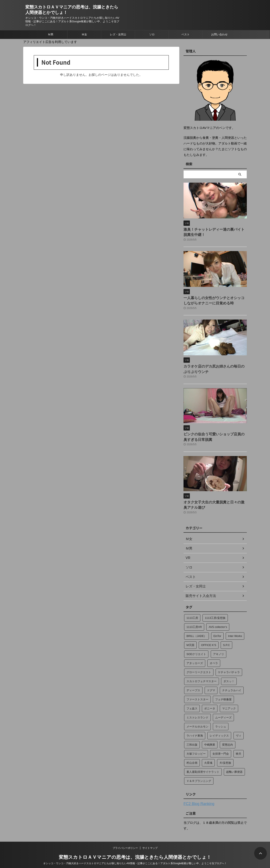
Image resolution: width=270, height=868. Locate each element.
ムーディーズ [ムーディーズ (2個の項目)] (223, 711)
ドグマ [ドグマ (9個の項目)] (211, 684)
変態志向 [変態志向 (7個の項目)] (228, 738)
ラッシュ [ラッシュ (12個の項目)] (221, 720)
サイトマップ (150, 841)
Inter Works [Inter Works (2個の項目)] (235, 630)
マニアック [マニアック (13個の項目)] (229, 702)
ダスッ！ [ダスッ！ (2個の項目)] (229, 675)
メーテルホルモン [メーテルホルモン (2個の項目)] (197, 720)
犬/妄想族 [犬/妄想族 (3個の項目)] (225, 756)
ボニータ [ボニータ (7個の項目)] (210, 702)
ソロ (152, 34)
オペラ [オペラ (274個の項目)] (214, 657)
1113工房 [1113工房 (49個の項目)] (192, 612)
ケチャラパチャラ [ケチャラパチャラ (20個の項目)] (229, 666)
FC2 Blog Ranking (196, 797)
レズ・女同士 (118, 34)
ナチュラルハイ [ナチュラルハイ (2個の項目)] (232, 684)
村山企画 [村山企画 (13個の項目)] (192, 756)
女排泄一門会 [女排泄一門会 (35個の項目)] (221, 747)
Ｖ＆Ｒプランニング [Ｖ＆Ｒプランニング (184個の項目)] (199, 775)
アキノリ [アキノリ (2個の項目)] (219, 648)
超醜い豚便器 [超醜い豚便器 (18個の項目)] (234, 766)
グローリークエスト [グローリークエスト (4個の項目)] (199, 666)
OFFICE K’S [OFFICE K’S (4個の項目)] (209, 639)
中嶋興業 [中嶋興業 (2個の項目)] (210, 738)
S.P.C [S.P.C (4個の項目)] (226, 639)
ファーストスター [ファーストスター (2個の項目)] (197, 693)
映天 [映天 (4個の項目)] (239, 747)
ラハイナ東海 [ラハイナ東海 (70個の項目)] (195, 729)
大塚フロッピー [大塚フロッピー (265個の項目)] (196, 747)
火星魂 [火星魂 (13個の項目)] (208, 756)
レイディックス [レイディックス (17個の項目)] (219, 729)
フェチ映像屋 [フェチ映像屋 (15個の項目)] (223, 693)
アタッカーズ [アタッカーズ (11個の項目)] (195, 657)
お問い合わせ (219, 34)
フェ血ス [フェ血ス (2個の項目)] (192, 702)
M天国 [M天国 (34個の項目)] (190, 639)
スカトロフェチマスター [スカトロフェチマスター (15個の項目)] (202, 675)
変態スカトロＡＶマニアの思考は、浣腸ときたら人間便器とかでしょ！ (135, 850)
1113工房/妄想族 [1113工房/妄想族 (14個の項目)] (215, 612)
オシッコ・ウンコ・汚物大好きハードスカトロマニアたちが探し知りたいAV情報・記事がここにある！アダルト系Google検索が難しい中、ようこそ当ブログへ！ (135, 856)
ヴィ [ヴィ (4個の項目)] (239, 729)
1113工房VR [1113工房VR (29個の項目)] (194, 621)
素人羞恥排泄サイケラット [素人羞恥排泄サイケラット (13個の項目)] (203, 766)
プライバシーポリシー (125, 841)
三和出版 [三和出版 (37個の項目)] (192, 738)
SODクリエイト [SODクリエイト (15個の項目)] (196, 648)
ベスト (186, 34)
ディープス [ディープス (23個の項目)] (193, 684)
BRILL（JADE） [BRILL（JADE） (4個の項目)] (196, 630)
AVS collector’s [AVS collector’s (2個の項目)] (218, 621)
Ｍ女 (84, 34)
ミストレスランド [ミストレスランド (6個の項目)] (197, 711)
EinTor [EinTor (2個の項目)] (217, 630)
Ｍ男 (51, 34)
